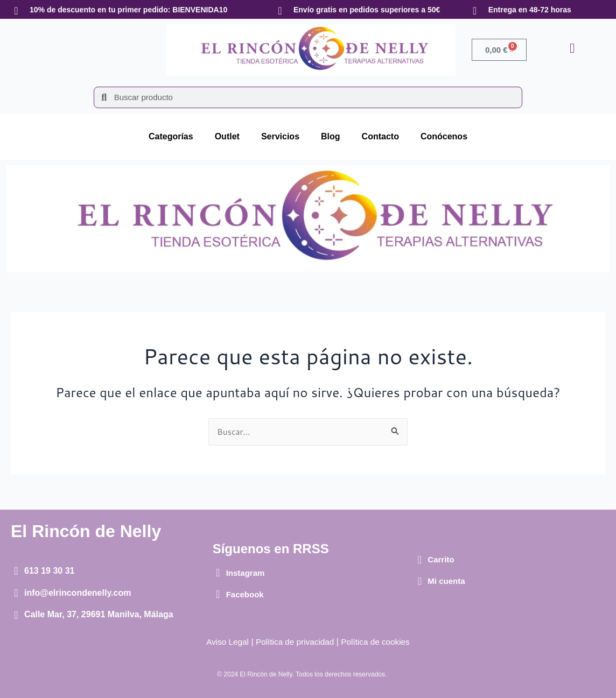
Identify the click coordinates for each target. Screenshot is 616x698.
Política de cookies (378, 642)
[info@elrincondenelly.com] (16, 593)
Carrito (441, 559)
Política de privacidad (294, 642)
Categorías (171, 136)
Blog (331, 136)
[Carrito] (419, 560)
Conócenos (444, 136)
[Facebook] (218, 594)
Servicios (280, 136)
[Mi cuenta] (419, 581)
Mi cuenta (446, 581)
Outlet (227, 136)
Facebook (245, 594)
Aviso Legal (224, 642)
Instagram (246, 573)
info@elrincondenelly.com (78, 593)
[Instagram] (218, 573)
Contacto (380, 136)
